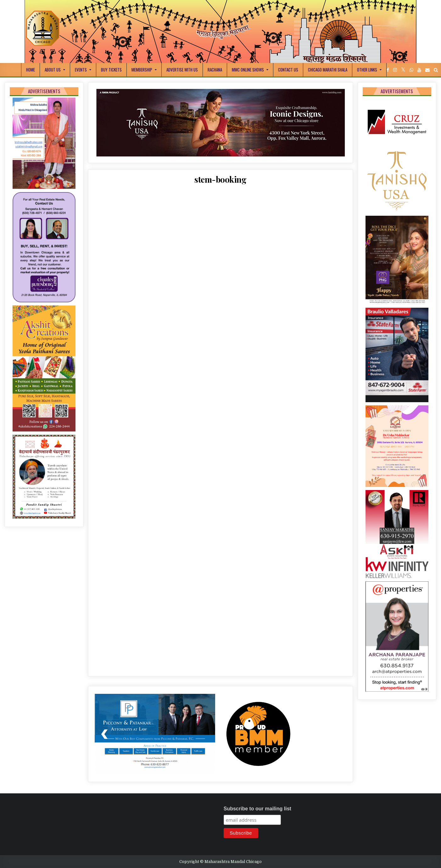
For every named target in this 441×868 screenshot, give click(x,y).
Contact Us (288, 70)
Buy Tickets (111, 70)
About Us (53, 70)
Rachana (215, 70)
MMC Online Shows (248, 70)
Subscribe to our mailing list (257, 809)
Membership (142, 70)
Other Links (367, 70)
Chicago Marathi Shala (328, 70)
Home (31, 70)
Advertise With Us (182, 70)
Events (81, 70)
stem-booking (220, 179)
